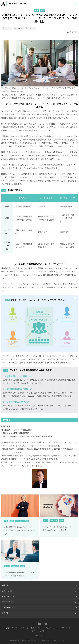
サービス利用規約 (43, 640)
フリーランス (66, 628)
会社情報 (5, 585)
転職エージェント (37, 628)
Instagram (46, 623)
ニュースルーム (7, 607)
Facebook (33, 623)
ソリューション (7, 591)
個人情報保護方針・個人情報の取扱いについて (23, 640)
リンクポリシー (63, 640)
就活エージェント (53, 628)
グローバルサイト (38, 631)
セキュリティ (54, 640)
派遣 (7, 628)
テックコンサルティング (20, 628)
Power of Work (7, 602)
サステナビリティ (8, 596)
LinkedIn (40, 623)
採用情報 (5, 613)
